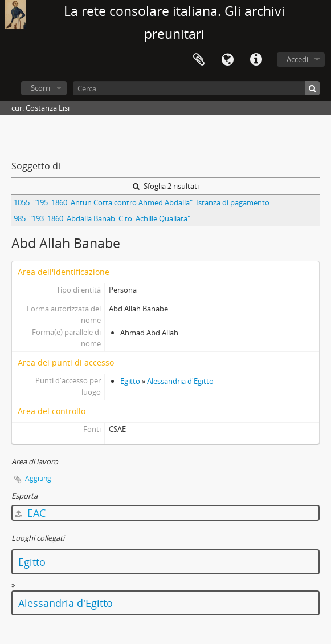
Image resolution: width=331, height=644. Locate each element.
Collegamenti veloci (256, 60)
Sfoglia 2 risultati (166, 186)
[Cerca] (196, 88)
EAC (30, 513)
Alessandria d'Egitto (180, 381)
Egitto (130, 381)
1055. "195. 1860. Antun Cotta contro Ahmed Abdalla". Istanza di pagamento (142, 202)
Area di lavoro (199, 60)
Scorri (40, 88)
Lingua (227, 60)
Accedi (297, 59)
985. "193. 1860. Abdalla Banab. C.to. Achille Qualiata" (102, 218)
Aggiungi (39, 478)
